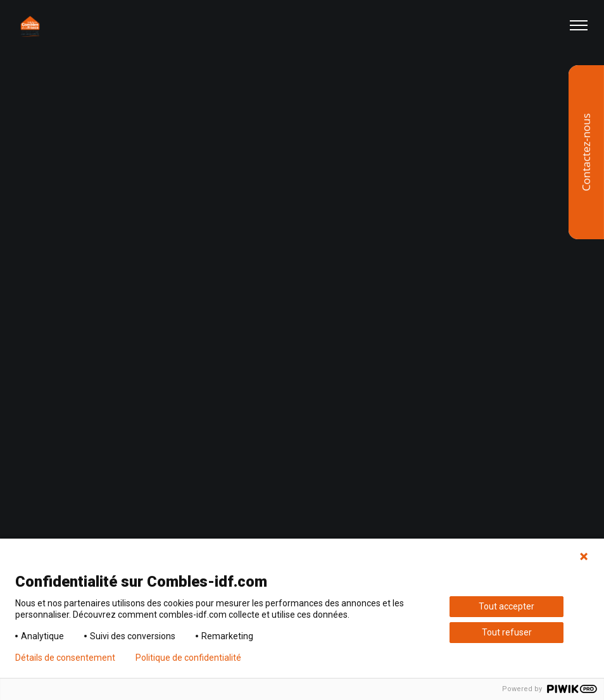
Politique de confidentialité (188, 658)
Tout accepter (506, 606)
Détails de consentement (65, 658)
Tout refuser (507, 632)
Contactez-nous (586, 152)
